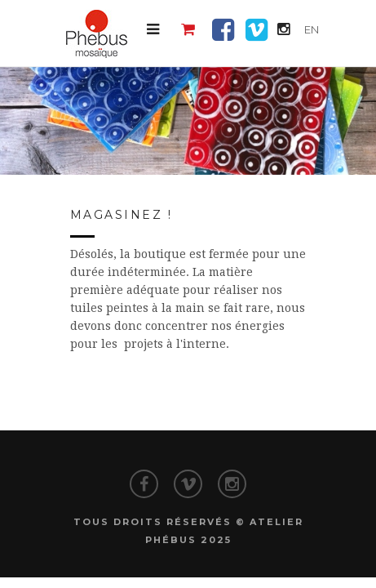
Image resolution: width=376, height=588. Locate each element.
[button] (153, 30)
